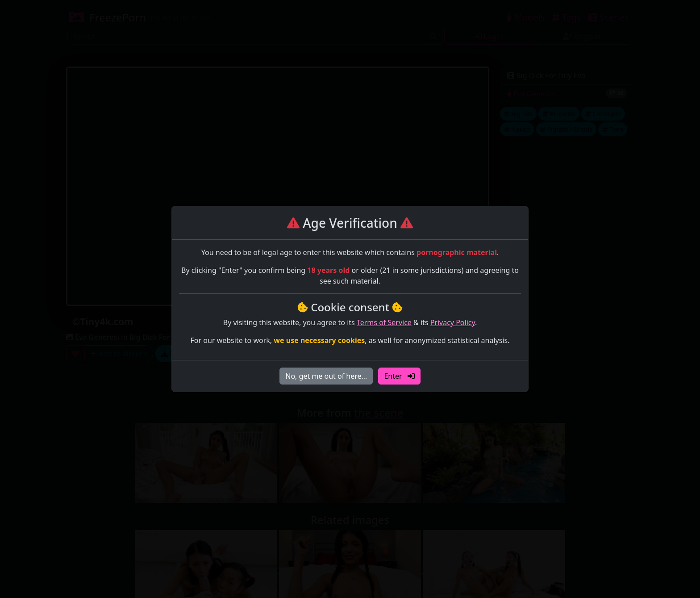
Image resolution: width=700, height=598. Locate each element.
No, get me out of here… (326, 376)
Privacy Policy (453, 322)
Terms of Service (384, 322)
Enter (399, 376)
